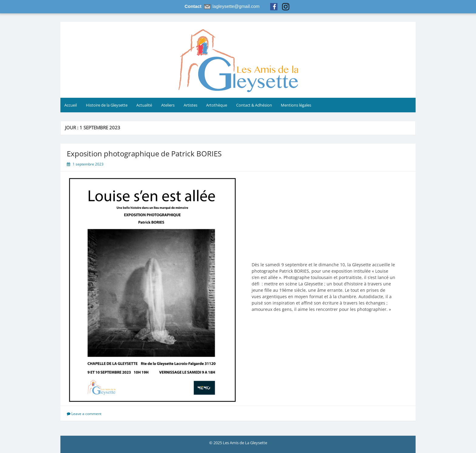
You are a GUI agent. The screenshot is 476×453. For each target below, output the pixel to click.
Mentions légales (296, 105)
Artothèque (217, 105)
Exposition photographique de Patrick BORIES (144, 153)
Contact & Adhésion (254, 105)
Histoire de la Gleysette (107, 105)
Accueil (71, 105)
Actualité (144, 105)
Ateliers (168, 105)
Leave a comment (86, 414)
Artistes (190, 105)
